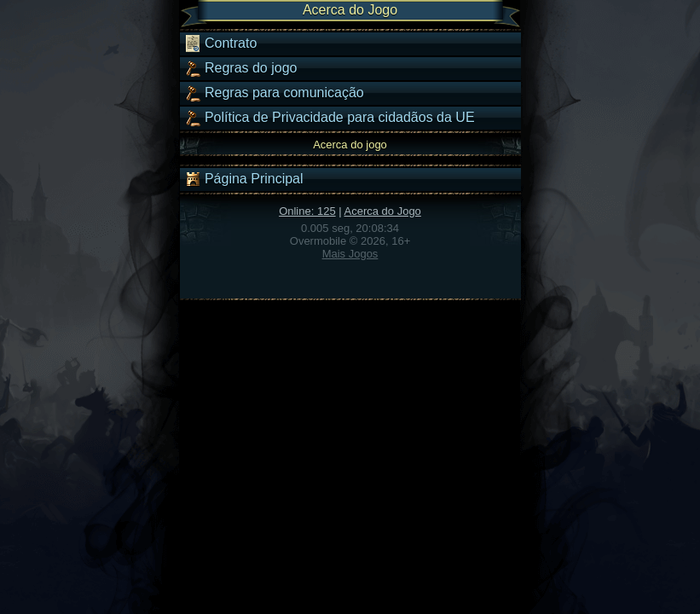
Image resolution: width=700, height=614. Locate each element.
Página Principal (244, 179)
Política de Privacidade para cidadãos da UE (330, 118)
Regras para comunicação (274, 93)
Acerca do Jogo (383, 211)
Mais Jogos (350, 254)
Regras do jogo (241, 68)
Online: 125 (307, 211)
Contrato (221, 43)
